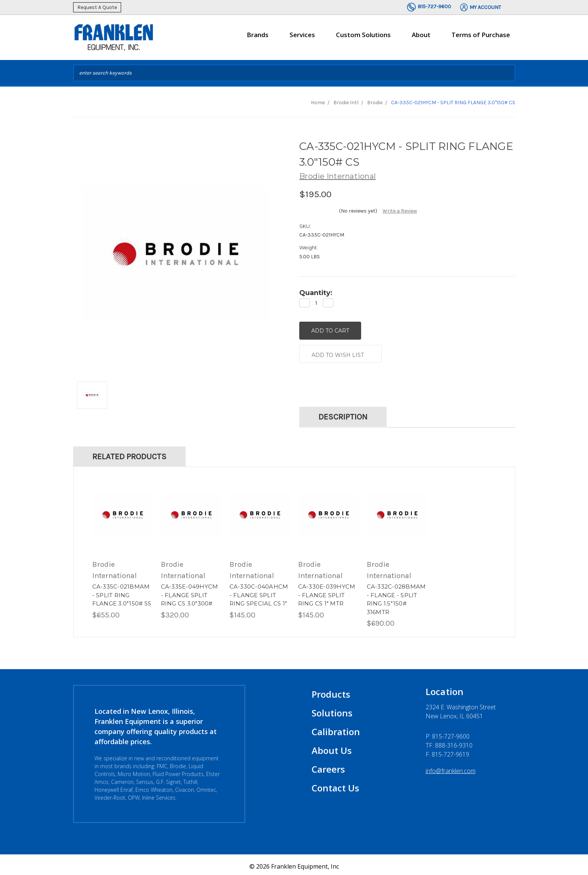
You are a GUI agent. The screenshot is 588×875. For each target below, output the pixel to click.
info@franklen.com (451, 767)
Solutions (332, 709)
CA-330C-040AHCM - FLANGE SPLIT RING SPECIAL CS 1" (259, 592)
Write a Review (400, 211)
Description (343, 414)
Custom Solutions (363, 38)
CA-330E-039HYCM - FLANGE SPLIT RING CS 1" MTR (327, 592)
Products (331, 691)
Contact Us (335, 784)
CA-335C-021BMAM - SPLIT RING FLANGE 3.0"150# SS (122, 592)
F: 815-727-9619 (447, 751)
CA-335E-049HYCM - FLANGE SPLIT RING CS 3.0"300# (190, 592)
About (421, 38)
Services (302, 38)
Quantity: (316, 293)
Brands (258, 38)
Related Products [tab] (129, 453)
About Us (332, 747)
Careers (328, 766)
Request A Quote (97, 7)
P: (448, 733)
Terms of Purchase (481, 35)
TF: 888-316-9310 (449, 742)
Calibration (336, 728)
